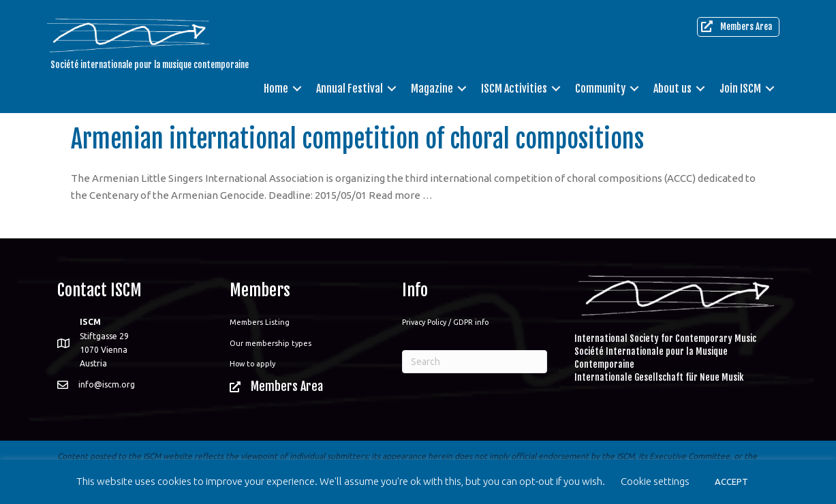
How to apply (252, 364)
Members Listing (260, 322)
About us (672, 89)
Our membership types (270, 343)
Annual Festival (350, 89)
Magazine (432, 89)
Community (600, 89)
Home (276, 89)
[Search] (475, 362)
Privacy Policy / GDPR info (445, 322)
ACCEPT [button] (731, 482)
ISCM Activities (514, 89)
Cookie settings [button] (655, 481)
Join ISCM (740, 89)
